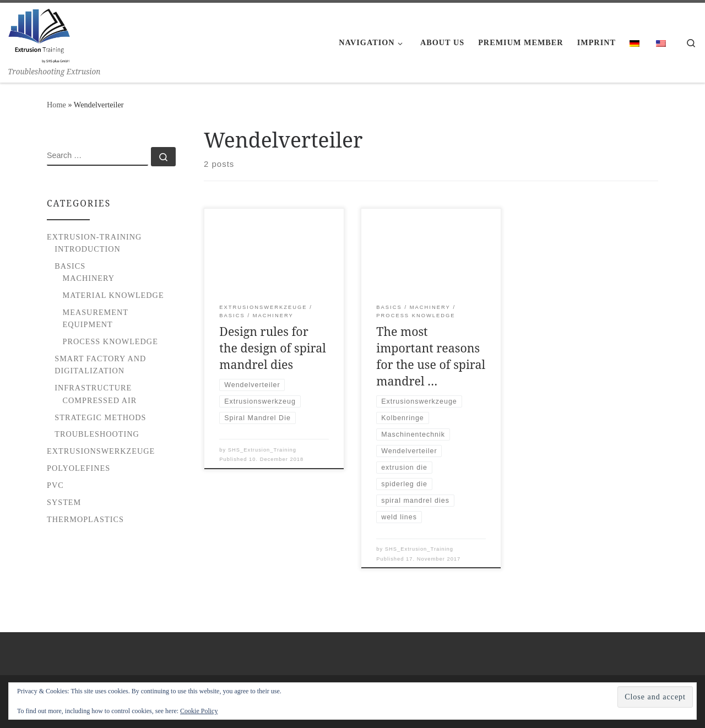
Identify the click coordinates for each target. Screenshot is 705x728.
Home (56, 105)
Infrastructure (93, 388)
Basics (70, 266)
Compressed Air (100, 400)
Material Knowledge (113, 295)
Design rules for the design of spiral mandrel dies (273, 348)
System (64, 502)
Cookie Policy (199, 711)
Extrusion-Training (94, 237)
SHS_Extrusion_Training (262, 450)
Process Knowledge (110, 341)
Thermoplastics (85, 519)
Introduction (88, 249)
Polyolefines (78, 468)
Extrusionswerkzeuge (101, 451)
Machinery (89, 278)
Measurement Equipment (96, 318)
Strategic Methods (100, 417)
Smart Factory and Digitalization (100, 365)
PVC (55, 485)
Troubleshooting (97, 434)
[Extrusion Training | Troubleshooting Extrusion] (39, 34)
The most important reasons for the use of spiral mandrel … (431, 356)
